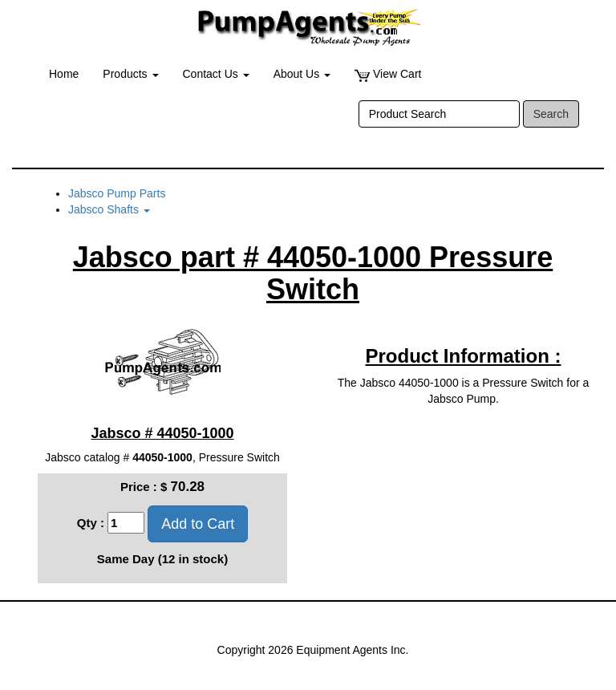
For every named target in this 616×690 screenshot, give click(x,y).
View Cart (388, 74)
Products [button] (130, 74)
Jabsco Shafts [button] (109, 209)
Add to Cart (198, 524)
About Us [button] (302, 74)
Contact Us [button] (216, 74)
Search (551, 114)
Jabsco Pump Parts (117, 193)
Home (64, 74)
